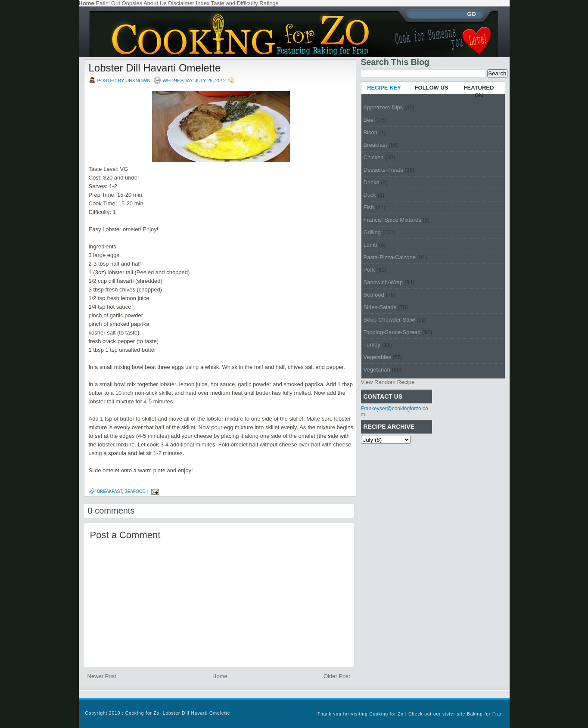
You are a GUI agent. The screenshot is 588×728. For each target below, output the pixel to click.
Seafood (135, 491)
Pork (369, 270)
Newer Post (102, 676)
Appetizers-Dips (383, 107)
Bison (371, 132)
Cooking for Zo (386, 714)
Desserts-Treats (383, 170)
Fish (369, 207)
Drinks (372, 182)
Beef (369, 120)
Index (203, 3)
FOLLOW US (432, 88)
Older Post (337, 676)
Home (220, 676)
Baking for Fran (485, 714)
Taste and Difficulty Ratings (245, 3)
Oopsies (132, 3)
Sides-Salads (380, 307)
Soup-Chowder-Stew (389, 320)
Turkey (372, 345)
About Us (155, 3)
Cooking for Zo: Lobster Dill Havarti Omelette (178, 713)
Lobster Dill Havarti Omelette (155, 68)
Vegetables (377, 357)
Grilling (372, 232)
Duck (370, 195)
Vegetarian (377, 370)
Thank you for (334, 714)
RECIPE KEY (384, 88)
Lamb (371, 245)
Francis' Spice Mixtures (392, 220)
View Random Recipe (388, 382)
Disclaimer (181, 3)
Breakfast (110, 491)
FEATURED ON (479, 91)
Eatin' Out (108, 3)
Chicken (374, 157)
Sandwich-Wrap (383, 282)
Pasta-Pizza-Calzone (390, 257)
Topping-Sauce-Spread (392, 332)
